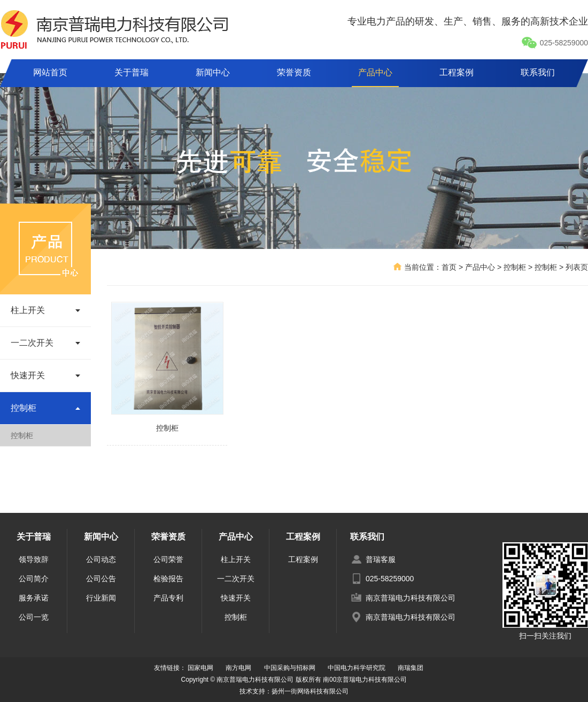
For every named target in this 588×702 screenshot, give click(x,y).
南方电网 (238, 668)
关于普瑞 (131, 72)
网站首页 (50, 72)
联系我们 (538, 72)
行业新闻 (101, 598)
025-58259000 (555, 43)
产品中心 (375, 72)
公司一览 (34, 617)
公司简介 (34, 579)
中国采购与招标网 (290, 668)
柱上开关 (236, 559)
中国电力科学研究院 (357, 668)
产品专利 (168, 598)
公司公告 (101, 579)
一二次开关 (236, 579)
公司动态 (101, 559)
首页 (449, 267)
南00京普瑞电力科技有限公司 (365, 680)
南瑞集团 (411, 668)
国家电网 (200, 668)
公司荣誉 (168, 559)
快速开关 (236, 598)
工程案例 (457, 72)
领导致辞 (34, 559)
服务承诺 (34, 598)
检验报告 (168, 579)
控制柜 (22, 435)
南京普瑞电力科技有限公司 (411, 598)
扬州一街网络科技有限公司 (310, 691)
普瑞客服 (381, 559)
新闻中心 (213, 72)
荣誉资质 (294, 72)
